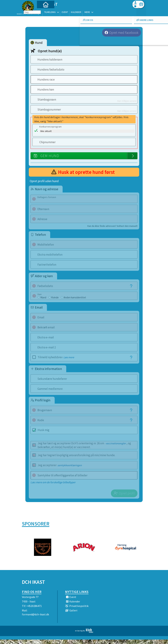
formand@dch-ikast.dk (35, 614)
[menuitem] (43, 12)
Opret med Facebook (124, 33)
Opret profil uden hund (44, 181)
